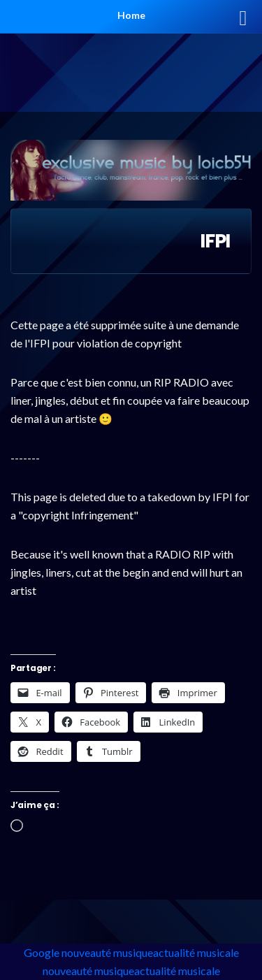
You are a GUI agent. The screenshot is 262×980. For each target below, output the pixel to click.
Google (42, 952)
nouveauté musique (107, 952)
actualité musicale (196, 952)
